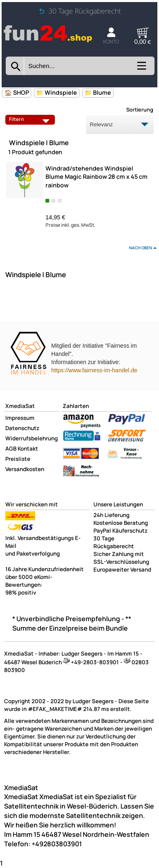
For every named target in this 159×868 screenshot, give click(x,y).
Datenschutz (22, 428)
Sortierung (140, 110)
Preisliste (18, 459)
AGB (11, 449)
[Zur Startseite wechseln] (48, 41)
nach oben (141, 248)
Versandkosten (25, 469)
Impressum (20, 418)
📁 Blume (98, 92)
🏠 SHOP (17, 92)
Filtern (31, 119)
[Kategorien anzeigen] (141, 68)
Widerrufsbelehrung (32, 438)
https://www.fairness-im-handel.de (94, 370)
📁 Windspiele (57, 92)
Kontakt (28, 449)
